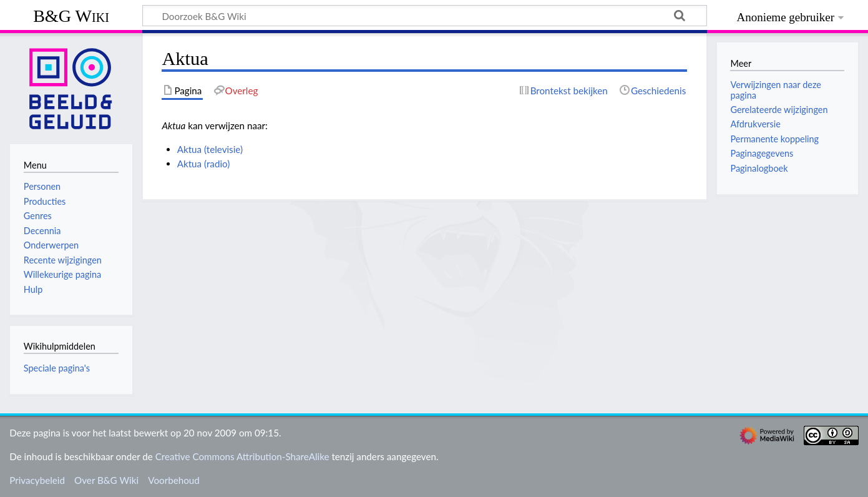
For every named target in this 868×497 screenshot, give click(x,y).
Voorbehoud (173, 480)
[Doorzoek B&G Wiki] (425, 16)
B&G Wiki (71, 16)
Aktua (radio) (204, 164)
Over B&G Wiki (106, 480)
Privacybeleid (37, 480)
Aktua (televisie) (210, 149)
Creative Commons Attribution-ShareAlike (242, 456)
